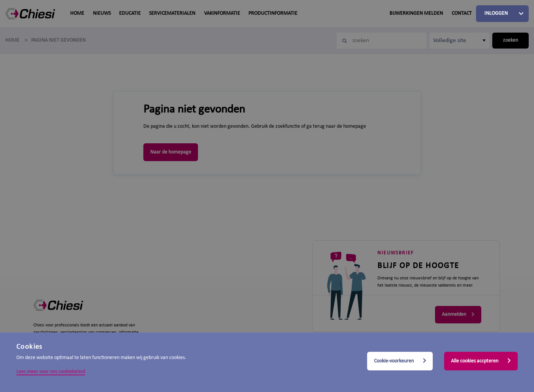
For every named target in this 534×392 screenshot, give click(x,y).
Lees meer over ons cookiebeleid (51, 372)
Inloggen (496, 13)
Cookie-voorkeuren (400, 361)
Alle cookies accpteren (481, 361)
